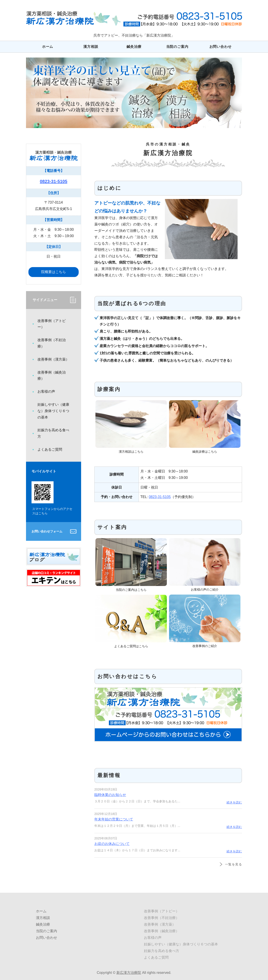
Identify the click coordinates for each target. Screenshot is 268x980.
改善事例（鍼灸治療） (52, 376)
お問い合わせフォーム (47, 531)
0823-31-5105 (160, 497)
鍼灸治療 (134, 47)
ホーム (48, 47)
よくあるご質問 (50, 449)
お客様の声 (46, 391)
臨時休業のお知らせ (110, 795)
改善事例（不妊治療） (52, 343)
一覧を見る (234, 864)
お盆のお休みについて (112, 844)
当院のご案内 (177, 47)
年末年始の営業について (114, 819)
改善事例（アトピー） (52, 324)
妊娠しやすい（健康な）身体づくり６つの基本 (53, 411)
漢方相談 (91, 47)
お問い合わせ (221, 47)
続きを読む (234, 802)
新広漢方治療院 (129, 973)
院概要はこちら (54, 272)
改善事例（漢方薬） (53, 359)
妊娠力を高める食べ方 (53, 433)
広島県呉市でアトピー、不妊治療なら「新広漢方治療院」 (73, 18)
